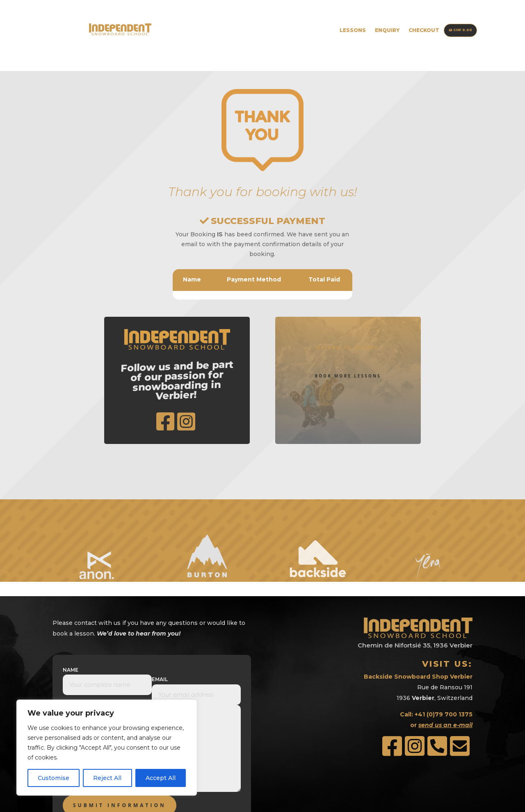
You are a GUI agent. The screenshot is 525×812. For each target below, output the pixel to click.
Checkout (424, 30)
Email (160, 628)
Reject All (107, 778)
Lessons (353, 30)
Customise (54, 778)
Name (71, 619)
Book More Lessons (348, 341)
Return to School (348, 302)
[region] (107, 748)
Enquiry (387, 30)
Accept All (161, 778)
